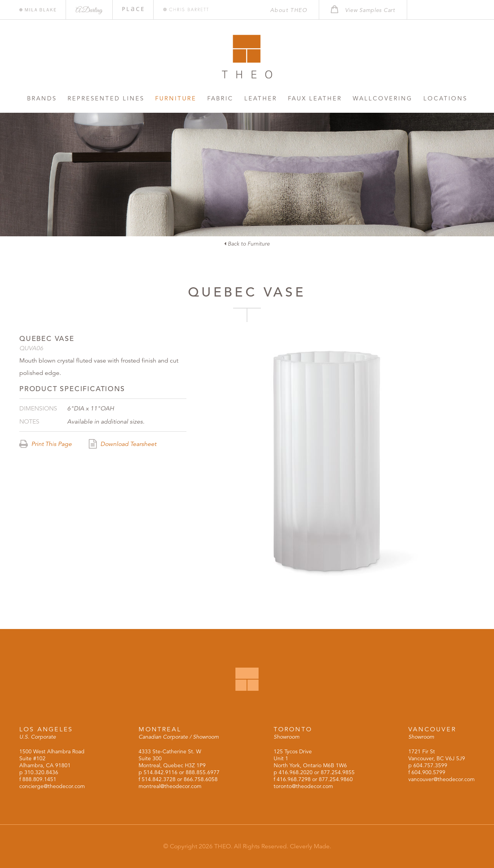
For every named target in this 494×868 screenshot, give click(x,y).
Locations (445, 98)
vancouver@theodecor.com (442, 779)
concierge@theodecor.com (52, 786)
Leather (261, 98)
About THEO (289, 10)
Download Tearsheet (123, 444)
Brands (42, 98)
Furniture (176, 98)
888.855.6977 (203, 772)
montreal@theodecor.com (170, 786)
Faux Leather (315, 98)
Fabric (220, 98)
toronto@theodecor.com (303, 786)
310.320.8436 (41, 772)
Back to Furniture (247, 244)
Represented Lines (106, 98)
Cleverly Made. (310, 846)
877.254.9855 (338, 772)
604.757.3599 (430, 765)
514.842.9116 (161, 772)
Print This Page (46, 444)
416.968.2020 (296, 772)
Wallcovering (383, 98)
